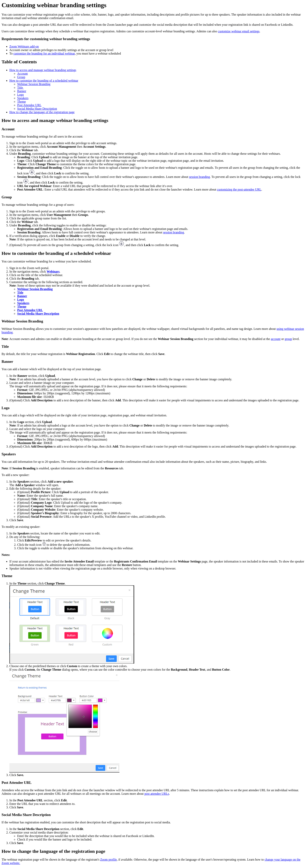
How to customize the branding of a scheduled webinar (44, 81)
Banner (22, 91)
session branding (199, 177)
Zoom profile (108, 860)
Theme (21, 102)
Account (22, 74)
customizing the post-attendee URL (239, 189)
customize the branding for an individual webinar (44, 53)
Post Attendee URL (29, 105)
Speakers (23, 98)
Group (21, 77)
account (276, 339)
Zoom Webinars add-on (24, 46)
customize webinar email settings (239, 31)
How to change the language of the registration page (42, 112)
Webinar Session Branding (34, 84)
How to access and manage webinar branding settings (43, 70)
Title (20, 88)
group (288, 339)
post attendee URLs (157, 794)
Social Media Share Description (37, 109)
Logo (20, 95)
